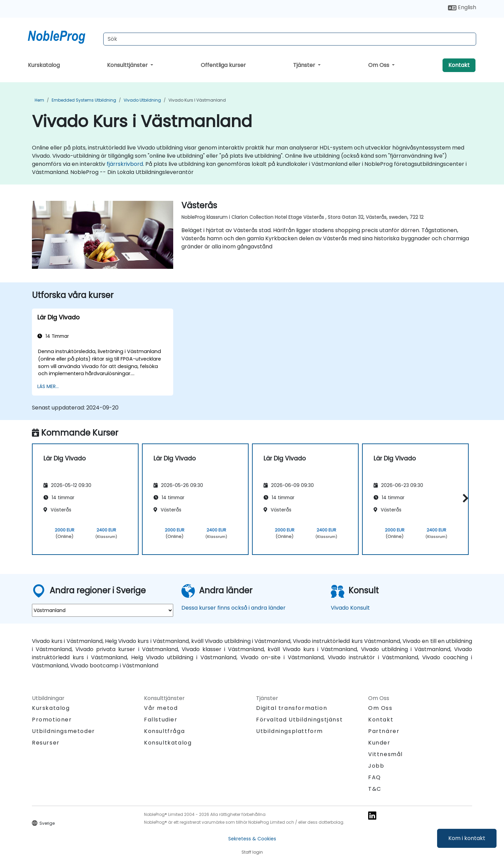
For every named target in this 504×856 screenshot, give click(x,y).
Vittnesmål (385, 754)
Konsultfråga (164, 731)
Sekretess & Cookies (252, 839)
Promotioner (52, 720)
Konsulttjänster (128, 65)
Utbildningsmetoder (64, 731)
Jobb (376, 766)
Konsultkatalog (168, 743)
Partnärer (384, 731)
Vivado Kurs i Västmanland (197, 100)
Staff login (252, 852)
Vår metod (161, 708)
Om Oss (379, 65)
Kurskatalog (44, 65)
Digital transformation (292, 708)
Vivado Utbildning (142, 100)
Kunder (379, 743)
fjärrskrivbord (125, 164)
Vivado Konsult (350, 608)
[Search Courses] (290, 39)
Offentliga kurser (223, 65)
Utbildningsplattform (290, 731)
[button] (464, 498)
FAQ (375, 777)
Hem (39, 100)
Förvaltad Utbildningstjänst (299, 720)
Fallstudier (161, 720)
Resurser (46, 743)
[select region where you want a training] (103, 610)
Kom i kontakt (467, 838)
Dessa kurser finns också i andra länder (233, 608)
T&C (375, 789)
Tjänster (305, 65)
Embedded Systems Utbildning (84, 100)
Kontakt (459, 65)
